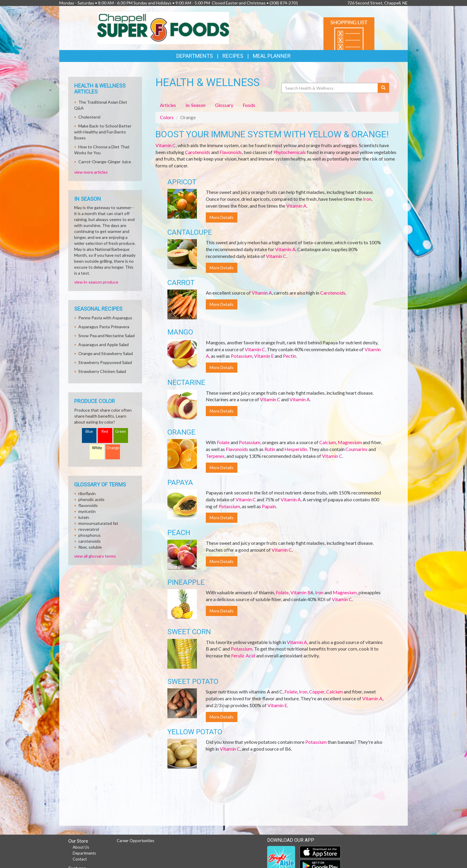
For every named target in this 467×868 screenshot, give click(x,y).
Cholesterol (89, 117)
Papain (269, 506)
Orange (113, 448)
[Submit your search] (383, 88)
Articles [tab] (168, 105)
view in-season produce (96, 282)
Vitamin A (296, 206)
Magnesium (350, 442)
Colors (167, 117)
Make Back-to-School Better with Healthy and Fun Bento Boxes (103, 132)
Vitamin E (264, 356)
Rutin (270, 449)
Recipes (233, 56)
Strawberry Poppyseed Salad (105, 362)
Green (121, 431)
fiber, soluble (90, 547)
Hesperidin (296, 449)
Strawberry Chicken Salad (102, 371)
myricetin (87, 511)
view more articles (91, 172)
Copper (317, 692)
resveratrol (89, 529)
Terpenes (215, 456)
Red (105, 431)
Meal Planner (272, 56)
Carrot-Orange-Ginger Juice (105, 162)
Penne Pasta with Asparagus (105, 318)
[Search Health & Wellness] (330, 88)
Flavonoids (231, 152)
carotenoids (89, 541)
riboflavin (87, 493)
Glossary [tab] (224, 105)
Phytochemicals (290, 152)
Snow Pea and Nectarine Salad (106, 336)
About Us (81, 847)
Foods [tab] (249, 105)
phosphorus (89, 535)
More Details (222, 217)
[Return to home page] (163, 27)
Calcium (328, 442)
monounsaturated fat (98, 523)
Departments (84, 853)
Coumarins (357, 449)
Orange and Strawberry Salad (106, 353)
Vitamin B (301, 592)
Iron (367, 199)
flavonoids (88, 505)
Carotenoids (198, 152)
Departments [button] (195, 56)
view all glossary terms (95, 556)
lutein (84, 517)
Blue (89, 431)
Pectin (289, 356)
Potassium (242, 356)
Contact (80, 859)
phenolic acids (91, 499)
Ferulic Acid (243, 655)
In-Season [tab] (196, 105)
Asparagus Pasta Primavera (104, 327)
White (97, 448)
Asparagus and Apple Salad (103, 344)
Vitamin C (166, 145)
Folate (223, 442)
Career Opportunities (136, 841)
